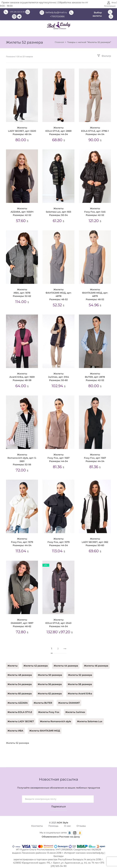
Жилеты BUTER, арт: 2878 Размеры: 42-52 (94, 375)
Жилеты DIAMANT (69, 699)
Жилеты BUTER (43, 699)
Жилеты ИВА (15, 727)
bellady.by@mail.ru (53, 13)
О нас (67, 822)
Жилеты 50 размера (50, 671)
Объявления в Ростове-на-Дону (61, 833)
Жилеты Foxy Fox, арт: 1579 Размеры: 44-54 (22, 538)
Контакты (37, 822)
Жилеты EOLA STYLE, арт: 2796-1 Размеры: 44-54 (94, 131)
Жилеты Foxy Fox (49, 708)
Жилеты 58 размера (80, 680)
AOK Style (63, 818)
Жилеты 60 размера (20, 689)
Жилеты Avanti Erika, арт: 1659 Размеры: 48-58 (22, 375)
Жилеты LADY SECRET (21, 717)
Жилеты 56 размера (50, 680)
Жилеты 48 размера (20, 671)
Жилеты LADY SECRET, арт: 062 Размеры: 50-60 (94, 538)
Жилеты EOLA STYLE (20, 708)
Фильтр (104, 56)
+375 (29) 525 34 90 (14, 12)
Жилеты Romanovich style (55, 717)
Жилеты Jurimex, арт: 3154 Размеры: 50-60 (58, 375)
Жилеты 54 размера (20, 680)
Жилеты (12, 662)
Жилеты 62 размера (50, 689)
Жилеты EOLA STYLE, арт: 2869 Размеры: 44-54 (58, 131)
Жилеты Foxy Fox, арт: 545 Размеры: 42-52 (94, 211)
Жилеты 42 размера (36, 662)
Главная (59, 42)
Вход (111, 3)
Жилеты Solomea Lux (90, 717)
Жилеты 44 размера (66, 662)
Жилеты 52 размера (80, 671)
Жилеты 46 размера (96, 662)
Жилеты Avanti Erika (80, 689)
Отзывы (81, 822)
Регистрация (110, 6)
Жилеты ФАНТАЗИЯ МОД (45, 727)
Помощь (53, 822)
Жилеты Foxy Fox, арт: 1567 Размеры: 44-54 (58, 455)
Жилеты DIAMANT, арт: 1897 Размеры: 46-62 (22, 618)
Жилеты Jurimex (75, 708)
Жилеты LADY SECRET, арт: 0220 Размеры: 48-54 (22, 131)
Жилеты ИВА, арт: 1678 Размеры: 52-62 (22, 291)
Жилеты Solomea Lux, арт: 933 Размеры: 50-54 (58, 211)
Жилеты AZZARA (18, 699)
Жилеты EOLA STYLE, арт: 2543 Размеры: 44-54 (58, 618)
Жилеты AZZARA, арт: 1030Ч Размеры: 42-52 (22, 211)
